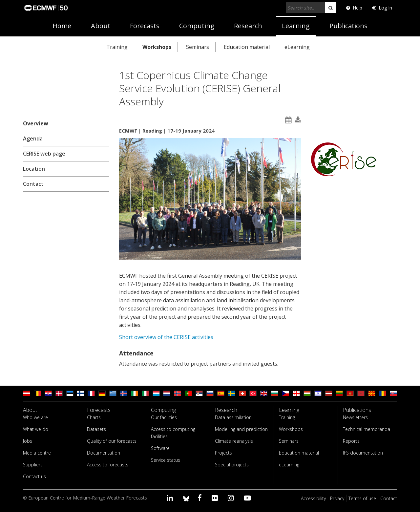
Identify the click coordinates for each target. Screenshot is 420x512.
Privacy (337, 498)
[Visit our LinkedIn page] (171, 498)
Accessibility (313, 498)
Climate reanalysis (234, 441)
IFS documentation (363, 453)
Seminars (198, 47)
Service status (166, 460)
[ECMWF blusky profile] (186, 498)
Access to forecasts (108, 465)
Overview (36, 123)
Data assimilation (233, 417)
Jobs (28, 441)
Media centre (37, 453)
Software (160, 448)
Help (354, 8)
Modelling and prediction (241, 429)
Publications (348, 26)
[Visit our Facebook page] (201, 498)
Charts (94, 417)
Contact (33, 184)
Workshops (157, 47)
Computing (197, 26)
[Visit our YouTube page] (248, 498)
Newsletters (355, 417)
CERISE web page (44, 154)
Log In (382, 8)
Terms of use (362, 498)
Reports (351, 441)
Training (117, 47)
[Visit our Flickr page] (216, 498)
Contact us (34, 476)
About (101, 26)
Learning (296, 26)
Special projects (232, 465)
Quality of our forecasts (112, 441)
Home (62, 26)
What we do (36, 429)
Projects (223, 453)
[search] (331, 8)
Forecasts (145, 26)
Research (248, 26)
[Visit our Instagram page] (232, 498)
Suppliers (33, 465)
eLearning (297, 47)
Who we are (35, 417)
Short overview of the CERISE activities (166, 337)
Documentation (104, 453)
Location (34, 169)
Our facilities (164, 417)
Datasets (96, 429)
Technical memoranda (367, 429)
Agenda (33, 139)
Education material (247, 47)
